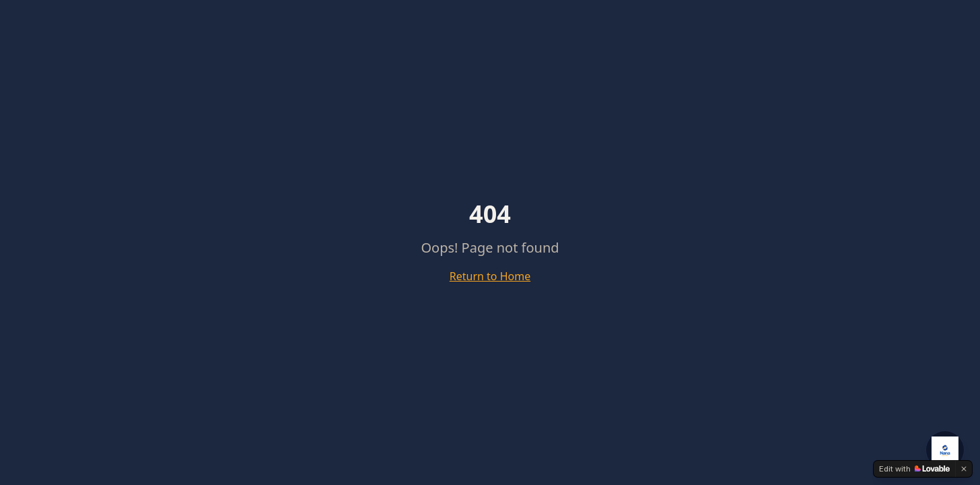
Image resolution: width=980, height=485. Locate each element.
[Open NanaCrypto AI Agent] (945, 450)
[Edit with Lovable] (914, 469)
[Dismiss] (964, 469)
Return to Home (490, 276)
